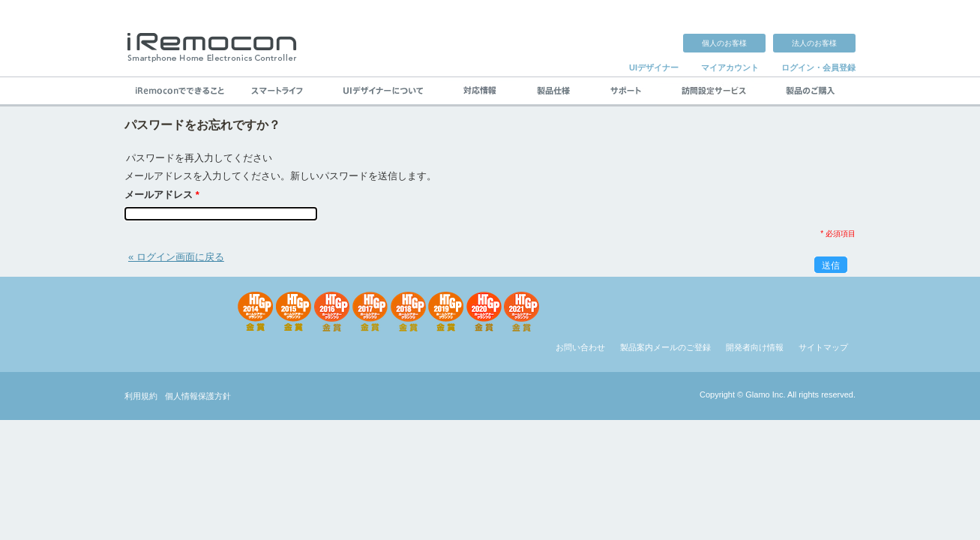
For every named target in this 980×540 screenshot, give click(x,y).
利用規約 (141, 396)
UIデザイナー (654, 67)
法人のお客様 (814, 43)
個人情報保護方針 (198, 396)
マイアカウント (730, 67)
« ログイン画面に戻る (176, 257)
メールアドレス (162, 195)
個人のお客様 (724, 43)
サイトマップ (823, 347)
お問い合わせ (580, 347)
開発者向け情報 (755, 347)
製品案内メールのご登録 (665, 347)
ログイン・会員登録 (818, 67)
